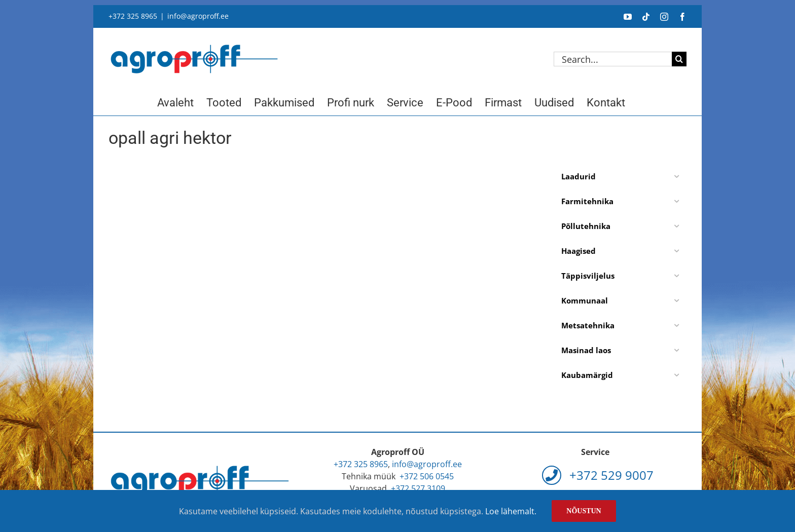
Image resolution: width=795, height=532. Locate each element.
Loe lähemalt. (511, 511)
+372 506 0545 (427, 476)
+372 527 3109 (418, 488)
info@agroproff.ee (198, 16)
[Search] (679, 59)
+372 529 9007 (598, 475)
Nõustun (584, 511)
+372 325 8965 (133, 16)
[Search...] (613, 59)
